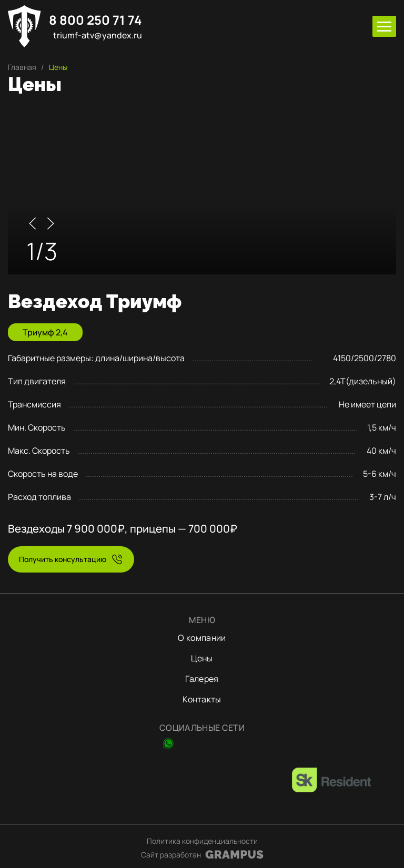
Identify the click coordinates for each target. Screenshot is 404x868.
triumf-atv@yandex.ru (98, 35)
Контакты (202, 699)
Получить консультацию (63, 559)
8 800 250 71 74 (95, 20)
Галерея (202, 679)
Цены (202, 658)
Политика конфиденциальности (202, 841)
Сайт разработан (171, 855)
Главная (22, 67)
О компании (202, 638)
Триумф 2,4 (45, 332)
